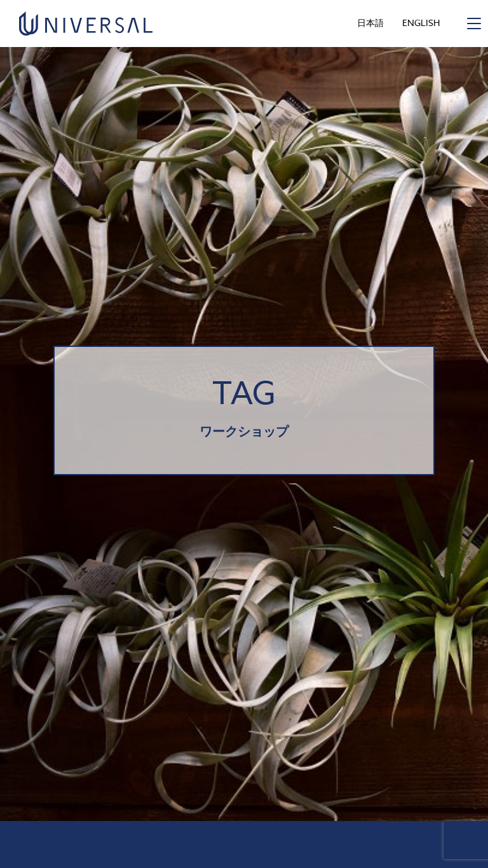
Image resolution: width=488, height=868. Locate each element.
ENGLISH (421, 23)
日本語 (370, 23)
